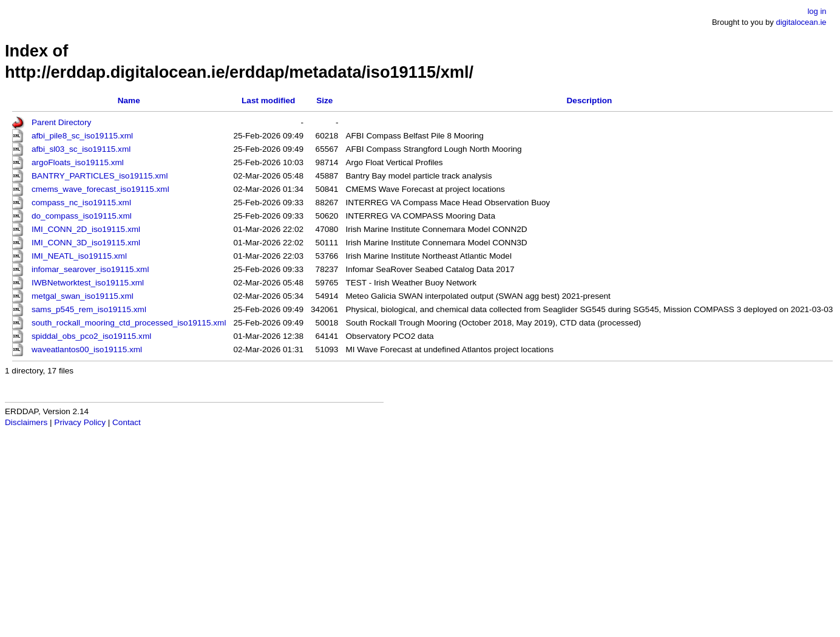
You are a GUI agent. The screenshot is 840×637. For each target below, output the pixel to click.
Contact (127, 422)
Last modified (268, 100)
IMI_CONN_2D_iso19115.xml (86, 229)
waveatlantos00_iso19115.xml (87, 349)
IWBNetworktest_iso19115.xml (88, 283)
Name (129, 100)
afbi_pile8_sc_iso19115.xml (82, 136)
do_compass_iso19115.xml (82, 216)
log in (817, 11)
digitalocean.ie (801, 22)
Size (324, 100)
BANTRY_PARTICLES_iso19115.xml (100, 176)
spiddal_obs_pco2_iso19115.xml (91, 336)
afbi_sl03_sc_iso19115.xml (81, 149)
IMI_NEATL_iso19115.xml (79, 256)
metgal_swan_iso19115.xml (83, 296)
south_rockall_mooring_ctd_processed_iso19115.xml (129, 323)
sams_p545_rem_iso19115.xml (89, 309)
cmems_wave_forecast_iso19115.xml (100, 189)
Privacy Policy (80, 422)
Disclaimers (26, 422)
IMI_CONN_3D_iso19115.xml (86, 243)
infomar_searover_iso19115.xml (90, 269)
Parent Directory (61, 122)
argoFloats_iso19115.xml (78, 162)
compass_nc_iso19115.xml (81, 203)
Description (590, 100)
